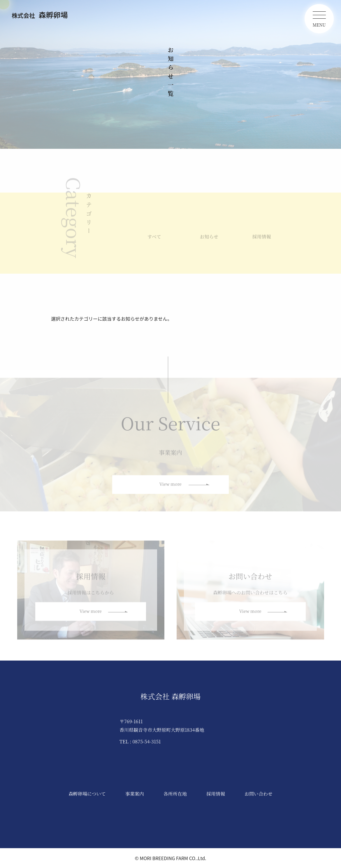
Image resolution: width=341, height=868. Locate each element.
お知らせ (209, 239)
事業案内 (135, 794)
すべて (154, 239)
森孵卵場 (40, 15)
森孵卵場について (87, 794)
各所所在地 (175, 794)
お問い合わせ (259, 794)
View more (170, 487)
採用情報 (261, 239)
